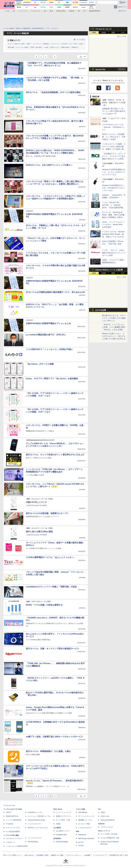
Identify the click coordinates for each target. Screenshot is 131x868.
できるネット (11, 842)
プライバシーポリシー (74, 855)
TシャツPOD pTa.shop (109, 834)
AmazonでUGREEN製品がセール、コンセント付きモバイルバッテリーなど (114, 172)
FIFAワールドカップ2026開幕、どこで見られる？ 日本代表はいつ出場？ (114, 137)
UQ (45, 11)
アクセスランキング (103, 29)
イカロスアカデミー (85, 828)
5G (79, 11)
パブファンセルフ (107, 827)
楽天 (51, 11)
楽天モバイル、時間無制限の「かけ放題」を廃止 (48, 751)
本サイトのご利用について (12, 855)
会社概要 (87, 855)
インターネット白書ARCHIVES (17, 846)
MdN (77, 832)
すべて (10, 44)
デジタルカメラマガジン (14, 839)
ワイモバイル (36, 11)
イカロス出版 (80, 809)
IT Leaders (10, 824)
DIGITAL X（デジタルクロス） (38, 828)
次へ (84, 57)
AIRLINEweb (83, 812)
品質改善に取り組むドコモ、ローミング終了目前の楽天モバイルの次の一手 (114, 111)
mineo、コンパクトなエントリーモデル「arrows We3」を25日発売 (113, 224)
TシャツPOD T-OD (63, 820)
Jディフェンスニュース (86, 816)
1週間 (113, 33)
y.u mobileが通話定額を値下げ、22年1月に (46, 335)
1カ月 (123, 33)
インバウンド (37, 44)
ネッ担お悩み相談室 (13, 832)
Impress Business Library (36, 820)
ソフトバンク (23, 11)
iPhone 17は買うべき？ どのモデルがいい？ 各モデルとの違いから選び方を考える (114, 336)
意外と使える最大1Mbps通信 (39, 532)
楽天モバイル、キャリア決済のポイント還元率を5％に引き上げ (55, 455)
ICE (99, 809)
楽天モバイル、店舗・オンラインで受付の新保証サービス (52, 649)
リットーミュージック (64, 812)
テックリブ (80, 842)
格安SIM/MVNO (95, 11)
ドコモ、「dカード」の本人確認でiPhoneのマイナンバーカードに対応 (114, 253)
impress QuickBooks (108, 820)
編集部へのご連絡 (57, 855)
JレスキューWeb (84, 824)
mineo (81, 44)
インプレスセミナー (35, 824)
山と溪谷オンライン (63, 831)
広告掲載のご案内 (42, 855)
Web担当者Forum (12, 816)
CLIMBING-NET (61, 835)
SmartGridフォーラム (35, 812)
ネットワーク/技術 (22, 47)
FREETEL (75, 47)
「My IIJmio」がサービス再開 (40, 364)
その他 (46, 47)
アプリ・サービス (36, 47)
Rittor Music (58, 809)
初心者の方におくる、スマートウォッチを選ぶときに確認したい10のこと (114, 318)
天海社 (103, 812)
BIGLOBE (11, 47)
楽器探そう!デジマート (64, 816)
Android (71, 11)
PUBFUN (101, 824)
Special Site (100, 69)
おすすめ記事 (101, 310)
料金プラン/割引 (20, 44)
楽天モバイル (55, 47)
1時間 (94, 33)
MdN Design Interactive (86, 839)
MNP (29, 44)
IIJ (71, 44)
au (14, 11)
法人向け (65, 44)
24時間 (103, 33)
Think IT (9, 812)
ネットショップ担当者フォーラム (39, 816)
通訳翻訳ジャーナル (85, 820)
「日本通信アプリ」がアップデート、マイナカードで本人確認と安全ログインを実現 (114, 156)
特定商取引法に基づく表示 (119, 855)
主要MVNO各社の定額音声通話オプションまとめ (48, 323)
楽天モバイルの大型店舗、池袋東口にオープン (47, 513)
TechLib (81, 846)
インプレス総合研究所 (14, 820)
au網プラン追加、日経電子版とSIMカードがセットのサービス (54, 737)
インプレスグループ (100, 855)
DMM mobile (65, 47)
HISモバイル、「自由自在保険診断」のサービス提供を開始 (53, 92)
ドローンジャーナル (13, 828)
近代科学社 (57, 839)
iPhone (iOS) (61, 11)
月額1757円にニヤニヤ (36, 502)
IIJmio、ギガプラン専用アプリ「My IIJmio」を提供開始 (52, 379)
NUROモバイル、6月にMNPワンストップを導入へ (49, 165)
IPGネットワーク (104, 831)
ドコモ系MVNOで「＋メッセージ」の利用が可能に (49, 349)
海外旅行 (46, 44)
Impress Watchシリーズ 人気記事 (109, 270)
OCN (75, 44)
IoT (84, 11)
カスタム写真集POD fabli (110, 838)
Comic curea (105, 816)
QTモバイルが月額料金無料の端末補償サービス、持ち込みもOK (55, 292)
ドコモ (7, 11)
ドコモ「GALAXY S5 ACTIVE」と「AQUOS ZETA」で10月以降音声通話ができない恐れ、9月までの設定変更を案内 (113, 208)
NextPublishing (33, 842)
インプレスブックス (35, 838)
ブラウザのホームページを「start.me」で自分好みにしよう (113, 127)
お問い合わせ (29, 855)
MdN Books (82, 835)
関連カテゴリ (15, 40)
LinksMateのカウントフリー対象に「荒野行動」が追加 (51, 587)
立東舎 (58, 824)
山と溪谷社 (57, 828)
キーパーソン (55, 44)
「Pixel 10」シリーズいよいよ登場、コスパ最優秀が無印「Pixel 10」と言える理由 (114, 327)
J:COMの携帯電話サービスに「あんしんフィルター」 (51, 557)
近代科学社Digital (62, 842)
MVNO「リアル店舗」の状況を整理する (44, 605)
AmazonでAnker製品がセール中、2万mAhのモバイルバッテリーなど (113, 188)
